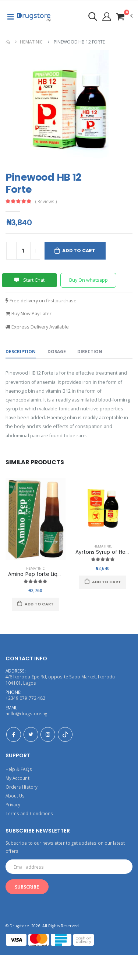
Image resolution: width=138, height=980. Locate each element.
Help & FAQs (19, 769)
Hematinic (31, 42)
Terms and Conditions (29, 813)
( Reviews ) (46, 202)
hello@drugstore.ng (26, 713)
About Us (15, 796)
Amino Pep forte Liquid (37, 574)
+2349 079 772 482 (25, 698)
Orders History (22, 787)
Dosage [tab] (57, 351)
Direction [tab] (90, 351)
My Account (17, 778)
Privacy (13, 804)
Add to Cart (79, 251)
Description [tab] (21, 351)
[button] (124, 16)
